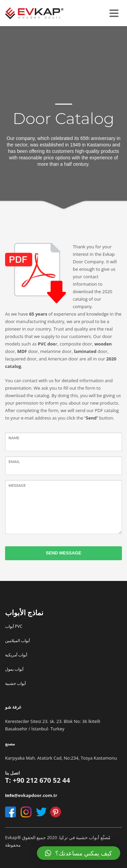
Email (14, 462)
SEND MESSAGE (63, 553)
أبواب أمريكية (16, 655)
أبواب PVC (14, 626)
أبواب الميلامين (17, 641)
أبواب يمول (14, 669)
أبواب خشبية (15, 683)
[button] (79, 853)
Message (17, 486)
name (14, 438)
